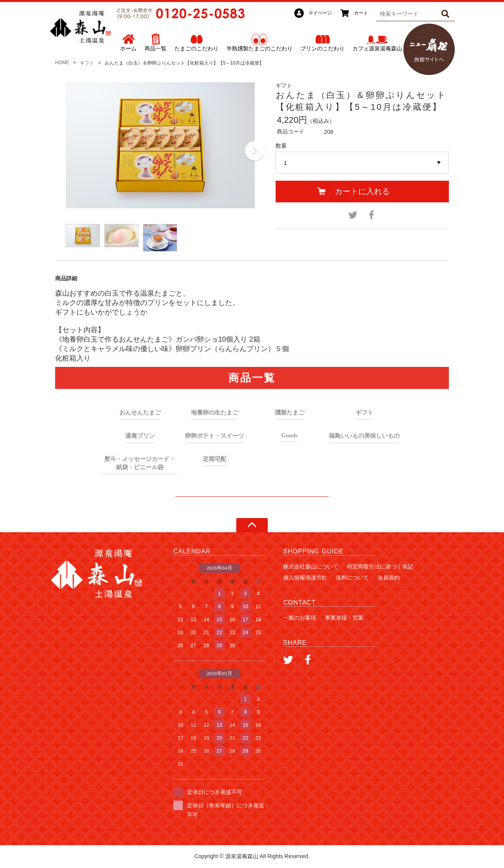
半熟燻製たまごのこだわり (259, 48)
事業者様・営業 (344, 618)
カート (361, 13)
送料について (352, 577)
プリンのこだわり (322, 48)
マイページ (320, 13)
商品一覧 (156, 48)
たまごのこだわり (196, 48)
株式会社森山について (311, 566)
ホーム (128, 48)
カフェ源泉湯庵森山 (377, 48)
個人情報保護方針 (305, 577)
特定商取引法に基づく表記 (380, 566)
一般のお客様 (300, 618)
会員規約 (389, 577)
